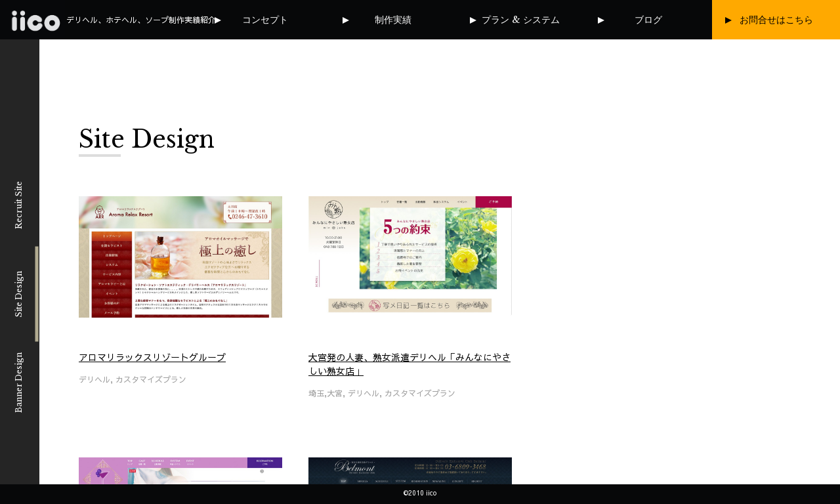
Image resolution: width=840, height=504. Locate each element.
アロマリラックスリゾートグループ (152, 357)
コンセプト (265, 20)
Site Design (19, 294)
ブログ (648, 20)
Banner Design (19, 383)
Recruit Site (19, 205)
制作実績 (393, 20)
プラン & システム (521, 20)
